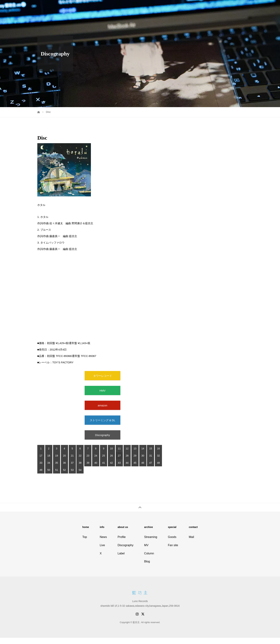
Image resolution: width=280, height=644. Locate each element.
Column (149, 553)
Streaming (151, 537)
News (103, 537)
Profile (188, 6)
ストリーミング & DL (103, 420)
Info (167, 6)
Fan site (235, 6)
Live (177, 6)
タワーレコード (103, 376)
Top (85, 537)
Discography (205, 6)
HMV (102, 391)
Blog (147, 561)
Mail (191, 537)
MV (146, 545)
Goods (172, 537)
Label (121, 553)
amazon (102, 405)
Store (222, 6)
